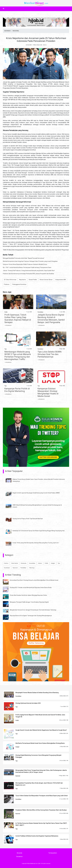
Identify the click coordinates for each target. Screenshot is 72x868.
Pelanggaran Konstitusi (19, 284)
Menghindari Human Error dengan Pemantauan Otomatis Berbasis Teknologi (33, 610)
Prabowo (7, 284)
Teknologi (32, 568)
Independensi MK (61, 280)
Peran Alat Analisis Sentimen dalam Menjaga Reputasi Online (28, 595)
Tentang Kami (53, 853)
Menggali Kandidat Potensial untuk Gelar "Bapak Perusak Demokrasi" (24, 258)
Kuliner (40, 563)
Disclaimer (19, 857)
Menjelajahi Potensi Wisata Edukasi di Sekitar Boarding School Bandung (37, 693)
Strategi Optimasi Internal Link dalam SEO (28, 703)
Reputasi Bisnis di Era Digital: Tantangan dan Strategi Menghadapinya (31, 616)
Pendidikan (40, 312)
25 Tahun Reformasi (10, 280)
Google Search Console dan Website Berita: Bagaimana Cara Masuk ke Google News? (41, 730)
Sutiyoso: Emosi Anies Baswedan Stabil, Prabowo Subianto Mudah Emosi (25, 264)
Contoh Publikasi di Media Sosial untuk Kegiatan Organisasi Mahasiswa (37, 836)
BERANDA (7, 31)
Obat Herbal (15, 563)
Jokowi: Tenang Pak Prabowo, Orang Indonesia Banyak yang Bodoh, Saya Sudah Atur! (29, 271)
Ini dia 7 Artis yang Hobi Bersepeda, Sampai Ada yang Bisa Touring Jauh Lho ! (36, 543)
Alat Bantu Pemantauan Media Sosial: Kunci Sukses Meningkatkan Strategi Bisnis (40, 743)
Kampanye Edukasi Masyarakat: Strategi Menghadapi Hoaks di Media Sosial (48, 392)
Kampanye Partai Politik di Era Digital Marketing (17, 390)
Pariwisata (24, 563)
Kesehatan (7, 568)
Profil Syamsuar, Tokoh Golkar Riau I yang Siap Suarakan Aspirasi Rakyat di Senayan (18, 319)
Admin (45, 45)
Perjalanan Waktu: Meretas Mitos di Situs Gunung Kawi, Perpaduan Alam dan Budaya (41, 810)
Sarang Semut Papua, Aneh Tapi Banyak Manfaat (28, 519)
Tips (5, 349)
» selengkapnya (8, 325)
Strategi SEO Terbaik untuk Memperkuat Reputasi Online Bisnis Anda (31, 588)
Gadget (53, 563)
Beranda (19, 853)
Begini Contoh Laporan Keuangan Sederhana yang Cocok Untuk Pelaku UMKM (36, 493)
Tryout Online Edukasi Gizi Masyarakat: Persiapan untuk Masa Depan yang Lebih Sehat (42, 796)
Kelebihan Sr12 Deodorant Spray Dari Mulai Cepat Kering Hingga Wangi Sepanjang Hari (39, 531)
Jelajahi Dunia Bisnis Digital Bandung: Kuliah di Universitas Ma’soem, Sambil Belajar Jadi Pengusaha (51, 319)
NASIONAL (16, 31)
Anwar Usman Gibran (46, 280)
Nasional (15, 568)
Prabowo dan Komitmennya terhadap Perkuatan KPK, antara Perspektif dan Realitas (28, 274)
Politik (6, 312)
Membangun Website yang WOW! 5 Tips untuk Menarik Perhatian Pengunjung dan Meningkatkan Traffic (18, 356)
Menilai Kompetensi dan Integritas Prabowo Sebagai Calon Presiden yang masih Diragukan (30, 261)
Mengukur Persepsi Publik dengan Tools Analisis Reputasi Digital (29, 602)
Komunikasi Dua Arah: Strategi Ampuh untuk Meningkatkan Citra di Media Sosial (34, 580)
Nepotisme (23, 280)
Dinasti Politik (33, 280)
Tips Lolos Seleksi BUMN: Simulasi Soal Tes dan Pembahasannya (50, 354)
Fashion (6, 563)
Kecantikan (32, 563)
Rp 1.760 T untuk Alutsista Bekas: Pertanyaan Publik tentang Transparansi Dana (27, 267)
